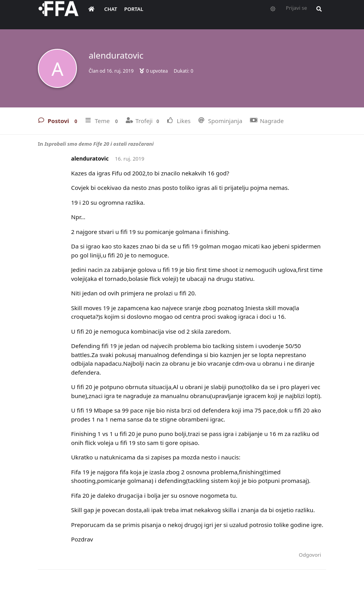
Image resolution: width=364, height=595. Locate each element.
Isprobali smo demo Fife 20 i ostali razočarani (99, 144)
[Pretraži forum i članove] (317, 14)
